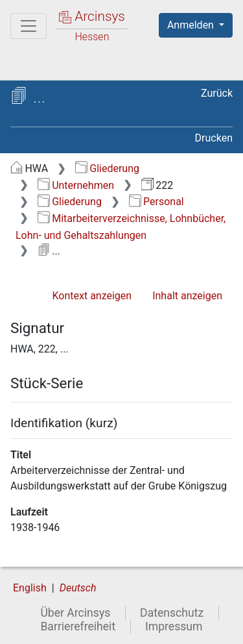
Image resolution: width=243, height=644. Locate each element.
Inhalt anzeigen (187, 296)
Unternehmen (76, 185)
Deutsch (78, 588)
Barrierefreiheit (78, 626)
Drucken (214, 138)
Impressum (174, 626)
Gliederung (107, 168)
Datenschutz (172, 613)
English (30, 588)
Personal (156, 202)
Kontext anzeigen (92, 296)
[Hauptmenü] (29, 26)
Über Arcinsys (75, 613)
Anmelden (192, 25)
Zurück (217, 93)
